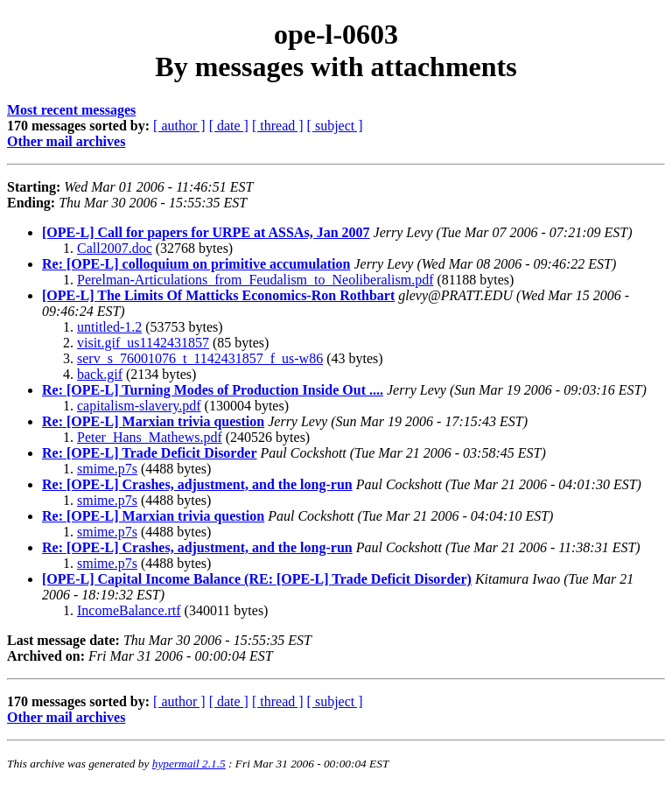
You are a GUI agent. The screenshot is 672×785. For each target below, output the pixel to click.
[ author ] (179, 126)
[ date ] (229, 126)
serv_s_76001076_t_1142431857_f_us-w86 (200, 358)
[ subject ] (335, 126)
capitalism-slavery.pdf (139, 406)
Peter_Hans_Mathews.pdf (150, 437)
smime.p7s (107, 469)
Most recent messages (71, 110)
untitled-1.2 (109, 327)
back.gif (100, 374)
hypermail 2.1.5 (189, 764)
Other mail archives (66, 141)
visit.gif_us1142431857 (143, 343)
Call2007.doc (115, 248)
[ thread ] (278, 126)
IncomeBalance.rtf (129, 610)
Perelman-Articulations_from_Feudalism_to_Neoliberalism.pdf (255, 280)
